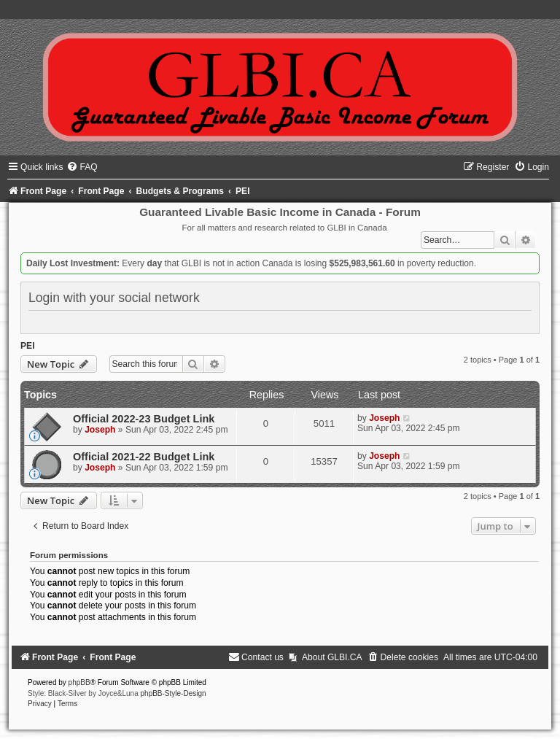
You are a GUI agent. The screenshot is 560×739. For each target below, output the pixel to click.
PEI (28, 346)
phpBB (79, 682)
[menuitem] (82, 167)
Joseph (100, 430)
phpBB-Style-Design (174, 693)
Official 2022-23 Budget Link (144, 419)
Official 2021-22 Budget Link (144, 457)
